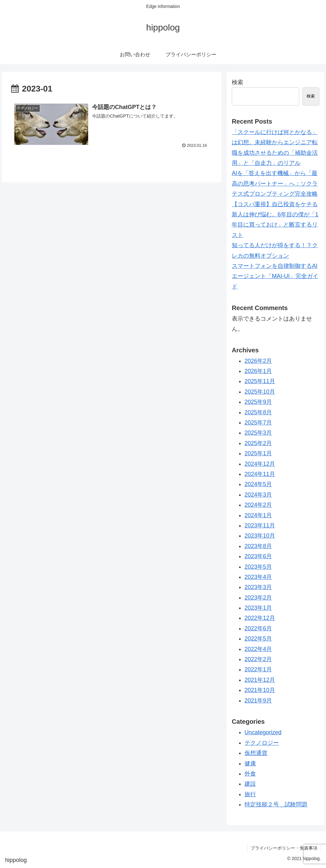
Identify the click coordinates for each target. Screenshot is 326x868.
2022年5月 (258, 639)
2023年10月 (260, 536)
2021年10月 (260, 690)
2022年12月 (260, 618)
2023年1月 (258, 608)
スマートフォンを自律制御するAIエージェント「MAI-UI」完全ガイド (275, 276)
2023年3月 (258, 587)
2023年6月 (258, 556)
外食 (250, 774)
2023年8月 (258, 546)
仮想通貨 (256, 753)
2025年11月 (260, 381)
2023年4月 (258, 577)
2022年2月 (258, 659)
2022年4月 (258, 649)
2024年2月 (258, 505)
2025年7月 (258, 423)
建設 (250, 784)
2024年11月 (260, 474)
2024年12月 (260, 464)
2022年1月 (258, 669)
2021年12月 (260, 680)
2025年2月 (258, 443)
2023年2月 (258, 598)
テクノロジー (262, 743)
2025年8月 (258, 412)
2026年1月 (258, 371)
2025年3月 (258, 433)
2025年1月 (258, 453)
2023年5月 (258, 567)
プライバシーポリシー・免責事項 (284, 848)
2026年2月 (258, 361)
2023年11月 (260, 526)
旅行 (250, 794)
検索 (237, 82)
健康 (250, 763)
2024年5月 (258, 484)
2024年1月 (258, 515)
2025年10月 (260, 392)
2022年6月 (258, 628)
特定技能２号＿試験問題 (276, 804)
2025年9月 (258, 402)
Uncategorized (263, 732)
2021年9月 (258, 701)
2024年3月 (258, 495)
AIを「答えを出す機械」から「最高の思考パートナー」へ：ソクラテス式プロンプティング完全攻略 (275, 183)
